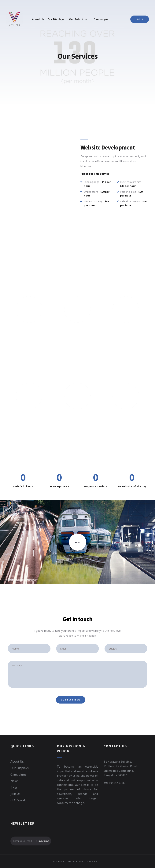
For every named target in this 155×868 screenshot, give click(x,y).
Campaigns (18, 774)
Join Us (15, 794)
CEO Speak (18, 800)
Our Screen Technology (78, 331)
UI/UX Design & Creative (29, 417)
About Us (17, 762)
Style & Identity (126, 417)
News (14, 781)
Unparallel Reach (29, 331)
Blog (14, 787)
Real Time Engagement (126, 331)
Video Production (77, 417)
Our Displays (20, 768)
